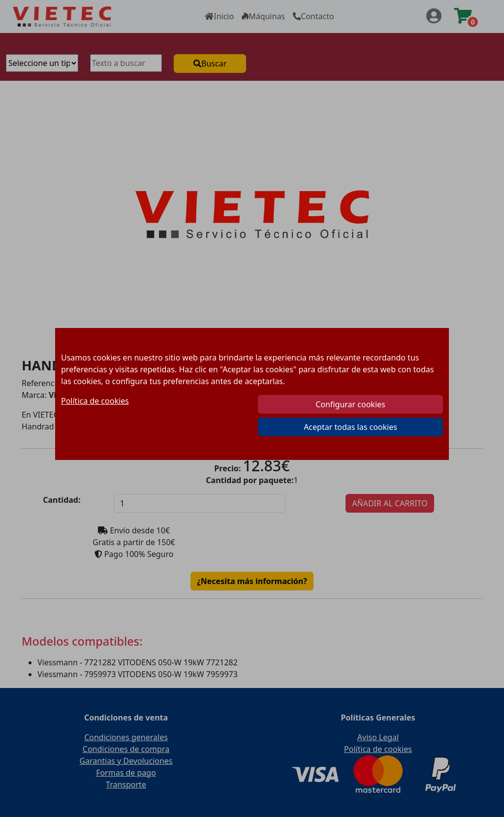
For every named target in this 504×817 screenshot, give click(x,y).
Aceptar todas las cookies (350, 427)
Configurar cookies (350, 404)
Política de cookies (95, 401)
